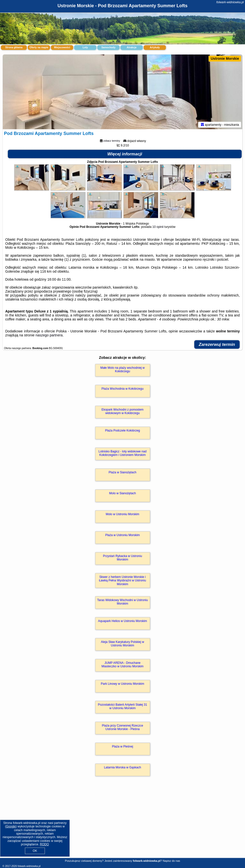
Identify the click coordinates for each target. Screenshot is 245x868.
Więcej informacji (125, 154)
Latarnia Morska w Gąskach (122, 767)
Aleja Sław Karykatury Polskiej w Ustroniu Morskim (122, 644)
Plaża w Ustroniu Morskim (122, 535)
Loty (85, 47)
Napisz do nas (171, 861)
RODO (44, 844)
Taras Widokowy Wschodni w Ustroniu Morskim (122, 602)
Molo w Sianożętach (122, 493)
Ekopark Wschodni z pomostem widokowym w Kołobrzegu (122, 411)
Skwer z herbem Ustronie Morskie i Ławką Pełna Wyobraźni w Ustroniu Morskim (122, 581)
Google (11, 826)
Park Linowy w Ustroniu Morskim (122, 684)
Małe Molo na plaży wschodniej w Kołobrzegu (122, 370)
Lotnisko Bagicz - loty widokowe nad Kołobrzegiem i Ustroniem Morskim (122, 453)
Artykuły (155, 47)
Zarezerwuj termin (217, 344)
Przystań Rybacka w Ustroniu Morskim (122, 558)
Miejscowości (62, 47)
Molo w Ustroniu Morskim (122, 514)
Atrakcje (131, 47)
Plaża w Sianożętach (122, 472)
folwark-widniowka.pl (230, 2)
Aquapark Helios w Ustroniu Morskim (122, 621)
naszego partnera (49, 335)
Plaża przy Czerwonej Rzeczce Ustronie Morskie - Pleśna (122, 727)
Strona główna (14, 47)
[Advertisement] (122, 822)
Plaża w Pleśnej (122, 746)
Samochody (109, 47)
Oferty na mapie (39, 47)
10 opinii (158, 227)
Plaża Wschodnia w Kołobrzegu (122, 389)
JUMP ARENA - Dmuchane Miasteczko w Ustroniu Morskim (122, 665)
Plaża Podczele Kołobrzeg (122, 431)
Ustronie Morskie (225, 59)
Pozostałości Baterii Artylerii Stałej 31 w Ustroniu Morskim (122, 706)
